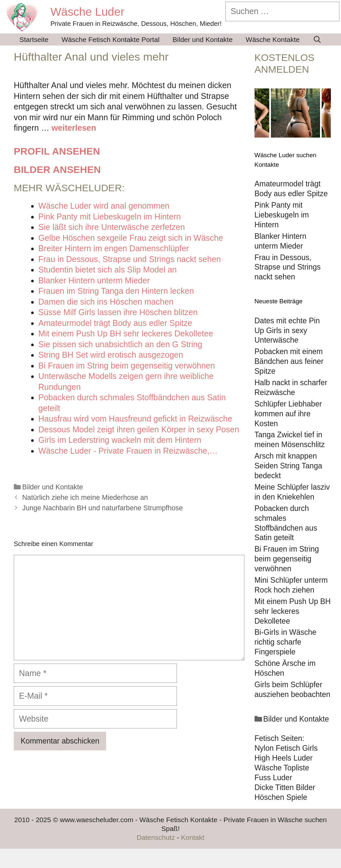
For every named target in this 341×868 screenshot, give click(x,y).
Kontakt (193, 837)
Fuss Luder (273, 778)
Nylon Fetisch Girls (286, 748)
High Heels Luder (284, 758)
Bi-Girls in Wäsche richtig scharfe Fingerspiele (285, 642)
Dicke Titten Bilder (285, 787)
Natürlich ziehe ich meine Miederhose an (85, 498)
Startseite (34, 39)
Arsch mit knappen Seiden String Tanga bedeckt (288, 466)
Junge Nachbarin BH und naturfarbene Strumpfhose (103, 508)
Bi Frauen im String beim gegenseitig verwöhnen (287, 559)
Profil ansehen (57, 151)
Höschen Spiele (281, 797)
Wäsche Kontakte (273, 39)
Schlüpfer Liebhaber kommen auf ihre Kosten (288, 414)
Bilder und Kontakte (203, 39)
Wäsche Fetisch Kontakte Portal (111, 39)
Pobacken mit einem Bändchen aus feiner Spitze (289, 361)
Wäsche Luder (87, 12)
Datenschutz (156, 837)
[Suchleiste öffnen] (317, 39)
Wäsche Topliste (282, 768)
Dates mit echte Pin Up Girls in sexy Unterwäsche (287, 330)
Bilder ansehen (57, 170)
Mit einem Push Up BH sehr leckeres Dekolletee (293, 611)
